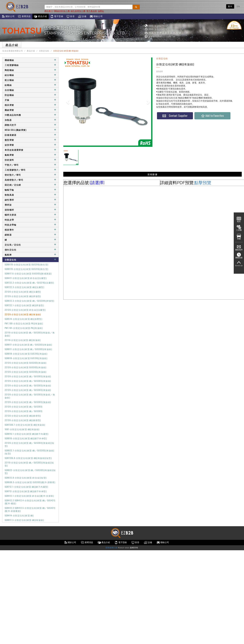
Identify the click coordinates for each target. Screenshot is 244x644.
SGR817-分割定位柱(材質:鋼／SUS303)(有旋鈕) (28, 345)
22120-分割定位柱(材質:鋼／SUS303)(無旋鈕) (28, 402)
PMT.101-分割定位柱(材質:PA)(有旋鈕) (24, 328)
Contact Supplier (175, 116)
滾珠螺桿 (31, 210)
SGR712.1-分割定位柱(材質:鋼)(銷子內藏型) (27, 487)
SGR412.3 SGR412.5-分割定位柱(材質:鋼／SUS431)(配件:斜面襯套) (30, 509)
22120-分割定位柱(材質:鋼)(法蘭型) (23, 292)
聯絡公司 (96, 16)
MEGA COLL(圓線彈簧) (31, 130)
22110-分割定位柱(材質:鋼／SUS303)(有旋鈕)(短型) (29, 464)
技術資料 (31, 160)
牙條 (31, 100)
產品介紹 (40, 16)
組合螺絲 (31, 75)
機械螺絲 (31, 60)
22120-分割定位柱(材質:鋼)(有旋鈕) (23, 314)
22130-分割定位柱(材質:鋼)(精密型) (23, 416)
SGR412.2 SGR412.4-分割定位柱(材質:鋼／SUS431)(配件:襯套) (30, 502)
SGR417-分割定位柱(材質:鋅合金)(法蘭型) (26, 278)
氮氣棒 (31, 255)
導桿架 (31, 205)
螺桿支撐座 (31, 215)
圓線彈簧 (31, 110)
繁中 (230, 6)
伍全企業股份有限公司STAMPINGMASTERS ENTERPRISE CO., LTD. (85, 30)
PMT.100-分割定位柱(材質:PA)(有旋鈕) (24, 323)
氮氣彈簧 (31, 155)
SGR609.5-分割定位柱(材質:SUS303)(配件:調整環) (30, 482)
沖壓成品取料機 (31, 115)
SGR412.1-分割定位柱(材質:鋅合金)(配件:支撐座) (29, 496)
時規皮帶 (31, 220)
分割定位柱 (44, 51)
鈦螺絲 (31, 85)
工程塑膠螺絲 (31, 65)
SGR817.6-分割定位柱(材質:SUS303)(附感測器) (28, 273)
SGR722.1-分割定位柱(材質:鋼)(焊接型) (24, 305)
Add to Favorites (212, 116)
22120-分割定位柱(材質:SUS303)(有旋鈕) (26, 363)
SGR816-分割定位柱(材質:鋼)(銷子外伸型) (26, 438)
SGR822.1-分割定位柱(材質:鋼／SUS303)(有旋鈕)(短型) (30, 452)
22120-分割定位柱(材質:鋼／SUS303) (24, 407)
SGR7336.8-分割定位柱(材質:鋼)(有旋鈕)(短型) (28, 458)
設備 (82, 16)
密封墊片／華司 (31, 175)
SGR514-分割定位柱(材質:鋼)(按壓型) (23, 319)
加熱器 (31, 120)
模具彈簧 (31, 105)
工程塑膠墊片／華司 (31, 170)
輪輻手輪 (31, 190)
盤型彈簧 (31, 140)
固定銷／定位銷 (31, 185)
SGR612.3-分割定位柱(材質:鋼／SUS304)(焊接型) (30, 301)
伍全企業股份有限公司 (13, 51)
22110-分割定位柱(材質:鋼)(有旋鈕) (23, 340)
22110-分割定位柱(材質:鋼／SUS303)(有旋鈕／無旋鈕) (30, 334)
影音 (71, 16)
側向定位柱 (31, 250)
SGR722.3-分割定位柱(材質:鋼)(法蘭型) (24, 287)
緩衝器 (31, 235)
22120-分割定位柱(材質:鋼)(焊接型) (23, 296)
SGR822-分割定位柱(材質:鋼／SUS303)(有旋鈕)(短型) (30, 472)
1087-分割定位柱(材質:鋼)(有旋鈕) (22, 429)
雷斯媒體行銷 (111, 548)
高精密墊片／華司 (31, 180)
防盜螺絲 (31, 95)
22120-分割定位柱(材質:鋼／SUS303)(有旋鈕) (28, 376)
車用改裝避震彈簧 (31, 150)
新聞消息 (24, 16)
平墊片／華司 (31, 165)
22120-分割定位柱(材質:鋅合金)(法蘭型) (25, 310)
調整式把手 (31, 125)
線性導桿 (31, 200)
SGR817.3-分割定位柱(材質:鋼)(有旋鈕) (24, 520)
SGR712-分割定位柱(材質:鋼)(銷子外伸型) (26, 491)
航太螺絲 (31, 80)
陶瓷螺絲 (31, 70)
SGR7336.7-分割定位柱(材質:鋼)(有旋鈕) (25, 425)
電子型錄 (57, 16)
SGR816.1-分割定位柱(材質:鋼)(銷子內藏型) (27, 434)
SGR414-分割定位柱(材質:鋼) (19, 515)
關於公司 (8, 16)
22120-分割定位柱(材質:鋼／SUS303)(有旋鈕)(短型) (29, 444)
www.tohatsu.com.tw (160, 36)
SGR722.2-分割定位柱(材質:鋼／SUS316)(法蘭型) (29, 283)
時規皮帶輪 (31, 225)
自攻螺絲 (31, 90)
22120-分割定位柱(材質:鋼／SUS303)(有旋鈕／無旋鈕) (30, 396)
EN (238, 6)
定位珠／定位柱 (31, 245)
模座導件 (31, 230)
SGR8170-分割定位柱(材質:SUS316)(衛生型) (27, 264)
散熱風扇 (31, 195)
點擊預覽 (203, 183)
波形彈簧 (31, 145)
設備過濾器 (31, 135)
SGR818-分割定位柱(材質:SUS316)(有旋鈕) (26, 354)
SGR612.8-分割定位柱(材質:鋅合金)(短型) (26, 478)
